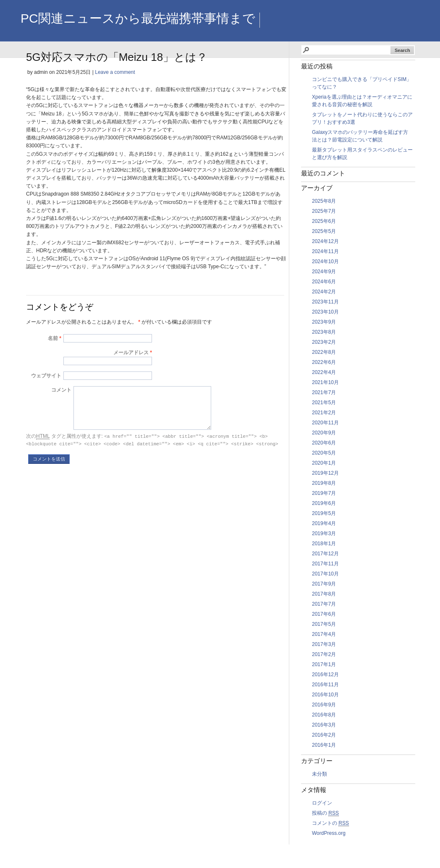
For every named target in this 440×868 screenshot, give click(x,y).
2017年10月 (325, 574)
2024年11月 (325, 251)
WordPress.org (329, 833)
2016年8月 (324, 715)
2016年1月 (324, 745)
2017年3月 (324, 644)
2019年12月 (325, 473)
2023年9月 (324, 322)
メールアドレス (131, 353)
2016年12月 (325, 675)
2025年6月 (324, 221)
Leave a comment (115, 72)
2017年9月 (324, 584)
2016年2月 (324, 735)
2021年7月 (324, 392)
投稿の (325, 813)
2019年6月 (324, 503)
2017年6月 (324, 614)
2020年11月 (325, 423)
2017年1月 (324, 664)
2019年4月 (324, 523)
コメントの (330, 823)
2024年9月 (324, 272)
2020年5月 (324, 453)
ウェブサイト (46, 376)
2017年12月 (325, 554)
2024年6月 (324, 282)
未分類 (320, 774)
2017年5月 (324, 624)
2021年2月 (324, 413)
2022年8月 (324, 352)
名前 (53, 338)
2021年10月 (325, 382)
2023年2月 (324, 342)
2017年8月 (324, 594)
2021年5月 (324, 403)
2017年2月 (324, 654)
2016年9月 (324, 705)
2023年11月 (325, 302)
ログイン (322, 803)
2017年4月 (324, 634)
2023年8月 (324, 332)
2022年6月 (324, 362)
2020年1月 (324, 463)
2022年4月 (324, 372)
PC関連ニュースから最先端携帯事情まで (138, 18)
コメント (61, 390)
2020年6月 (324, 443)
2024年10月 (325, 261)
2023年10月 (325, 312)
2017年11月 (325, 564)
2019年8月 (324, 483)
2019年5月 (324, 513)
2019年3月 (324, 533)
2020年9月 (324, 433)
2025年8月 (324, 201)
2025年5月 (324, 231)
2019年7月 (324, 493)
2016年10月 (325, 695)
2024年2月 (324, 292)
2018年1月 (324, 544)
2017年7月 (324, 604)
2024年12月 (325, 241)
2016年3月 (324, 725)
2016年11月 (325, 685)
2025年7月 (324, 211)
